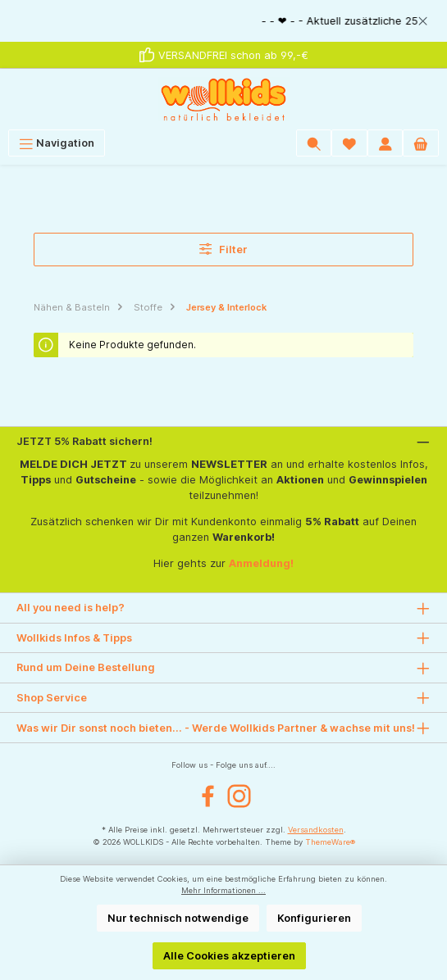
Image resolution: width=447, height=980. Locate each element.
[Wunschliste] (349, 143)
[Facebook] (208, 796)
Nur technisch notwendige (178, 918)
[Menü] (57, 143)
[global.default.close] (423, 18)
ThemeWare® (330, 842)
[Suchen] (314, 143)
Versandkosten (316, 830)
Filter (224, 249)
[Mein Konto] (385, 143)
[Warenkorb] (421, 143)
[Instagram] (239, 796)
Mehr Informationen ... (223, 890)
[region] (223, 21)
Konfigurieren (314, 918)
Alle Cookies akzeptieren (229, 956)
